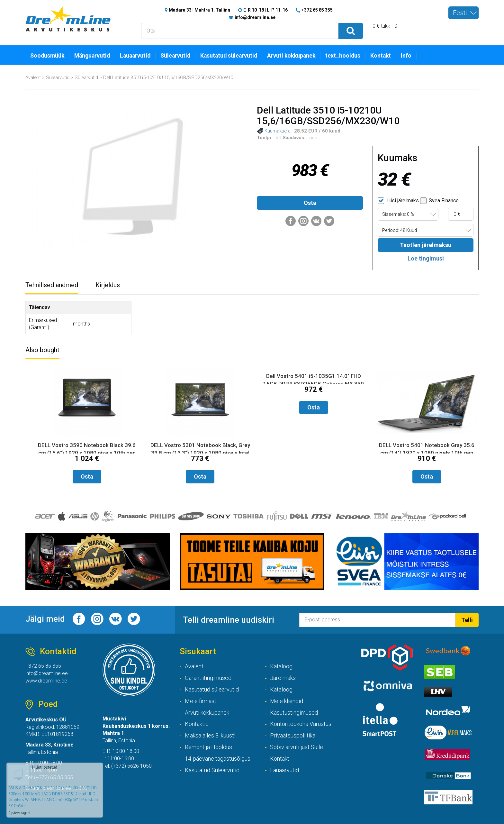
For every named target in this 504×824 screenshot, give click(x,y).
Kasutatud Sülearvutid (212, 770)
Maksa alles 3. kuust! (210, 735)
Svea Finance (439, 201)
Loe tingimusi (426, 258)
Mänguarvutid (92, 56)
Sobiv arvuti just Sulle (297, 747)
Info (406, 56)
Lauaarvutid (135, 56)
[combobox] (464, 13)
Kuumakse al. (275, 131)
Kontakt (381, 56)
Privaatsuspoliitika (293, 735)
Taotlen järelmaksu (426, 245)
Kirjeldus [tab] (108, 285)
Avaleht (33, 78)
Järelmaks (283, 678)
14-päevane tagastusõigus (218, 759)
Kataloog (281, 666)
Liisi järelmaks (398, 201)
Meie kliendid (287, 701)
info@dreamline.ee (255, 17)
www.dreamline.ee (46, 681)
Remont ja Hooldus (208, 747)
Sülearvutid (175, 56)
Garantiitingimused (208, 678)
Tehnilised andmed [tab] (52, 285)
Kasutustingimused (294, 713)
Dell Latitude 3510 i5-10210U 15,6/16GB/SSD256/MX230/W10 (168, 78)
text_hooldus (343, 56)
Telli (467, 620)
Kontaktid (197, 724)
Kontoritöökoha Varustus (301, 724)
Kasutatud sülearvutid (229, 56)
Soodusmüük (47, 56)
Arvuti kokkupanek (291, 56)
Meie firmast (201, 701)
